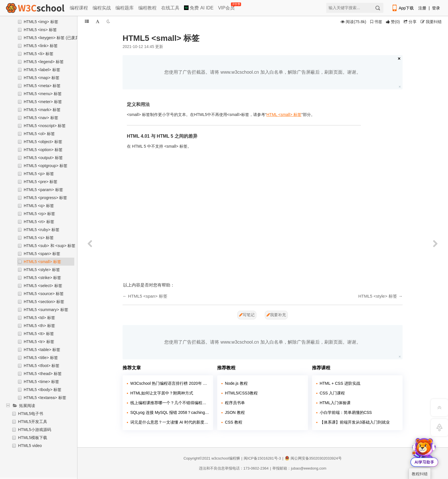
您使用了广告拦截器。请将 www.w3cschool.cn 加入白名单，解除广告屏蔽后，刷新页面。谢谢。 (262, 72)
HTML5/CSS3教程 (241, 393)
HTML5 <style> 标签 (42, 270)
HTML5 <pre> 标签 (41, 182)
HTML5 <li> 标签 (39, 54)
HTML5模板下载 (33, 438)
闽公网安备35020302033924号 (313, 458)
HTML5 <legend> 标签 (44, 62)
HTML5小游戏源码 (35, 430)
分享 (410, 22)
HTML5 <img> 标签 (41, 22)
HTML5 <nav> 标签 (41, 118)
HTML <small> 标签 (284, 115)
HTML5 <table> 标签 (42, 350)
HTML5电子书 (31, 414)
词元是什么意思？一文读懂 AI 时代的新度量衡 (170, 422)
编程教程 (147, 8)
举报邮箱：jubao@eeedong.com (299, 468)
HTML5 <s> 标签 (39, 238)
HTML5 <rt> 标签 (39, 222)
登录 (436, 8)
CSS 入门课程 (332, 393)
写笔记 (247, 315)
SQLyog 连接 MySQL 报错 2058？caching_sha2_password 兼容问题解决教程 (170, 412)
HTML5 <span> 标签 (42, 254)
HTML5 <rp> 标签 (39, 214)
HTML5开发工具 (33, 422)
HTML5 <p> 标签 (39, 174)
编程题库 (125, 8)
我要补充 (276, 315)
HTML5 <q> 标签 (39, 206)
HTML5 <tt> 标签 (39, 334)
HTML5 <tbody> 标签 (43, 390)
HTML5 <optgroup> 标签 (46, 166)
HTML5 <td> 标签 (39, 318)
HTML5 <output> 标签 (43, 158)
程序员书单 (235, 403)
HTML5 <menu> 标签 (43, 94)
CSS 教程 (234, 422)
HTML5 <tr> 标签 (39, 342)
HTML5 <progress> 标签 (46, 198)
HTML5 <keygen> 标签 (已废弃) (52, 38)
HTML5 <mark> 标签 (42, 110)
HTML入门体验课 (335, 403)
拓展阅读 (27, 406)
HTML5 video (30, 446)
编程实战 (102, 8)
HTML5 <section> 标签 (44, 302)
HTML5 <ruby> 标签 (42, 230)
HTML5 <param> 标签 (43, 190)
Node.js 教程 (236, 383)
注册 (422, 8)
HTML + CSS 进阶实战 (340, 383)
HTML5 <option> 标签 (43, 150)
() (393, 22)
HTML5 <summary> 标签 (46, 310)
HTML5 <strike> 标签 (42, 278)
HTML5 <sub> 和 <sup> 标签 (50, 246)
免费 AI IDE (199, 8)
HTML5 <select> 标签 (43, 286)
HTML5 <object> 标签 (43, 142)
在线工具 (170, 8)
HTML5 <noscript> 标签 (45, 126)
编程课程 (79, 8)
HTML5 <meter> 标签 (43, 102)
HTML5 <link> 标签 (41, 46)
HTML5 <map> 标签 (42, 78)
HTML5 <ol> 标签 (39, 134)
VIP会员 (227, 7)
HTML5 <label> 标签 (42, 70)
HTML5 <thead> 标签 (43, 374)
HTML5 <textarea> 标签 (45, 398)
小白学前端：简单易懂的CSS (346, 412)
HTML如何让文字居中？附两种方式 (162, 393)
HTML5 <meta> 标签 (42, 86)
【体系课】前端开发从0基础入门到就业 (355, 422)
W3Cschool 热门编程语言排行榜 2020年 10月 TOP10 (170, 383)
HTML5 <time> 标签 (41, 382)
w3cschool (220, 458)
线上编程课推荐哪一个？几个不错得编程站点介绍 (170, 403)
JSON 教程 (235, 412)
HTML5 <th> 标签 (39, 326)
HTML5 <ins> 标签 (40, 30)
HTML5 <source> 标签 (44, 294)
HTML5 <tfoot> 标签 (42, 366)
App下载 (403, 8)
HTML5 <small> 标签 (42, 262)
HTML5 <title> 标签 (41, 358)
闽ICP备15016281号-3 (262, 458)
